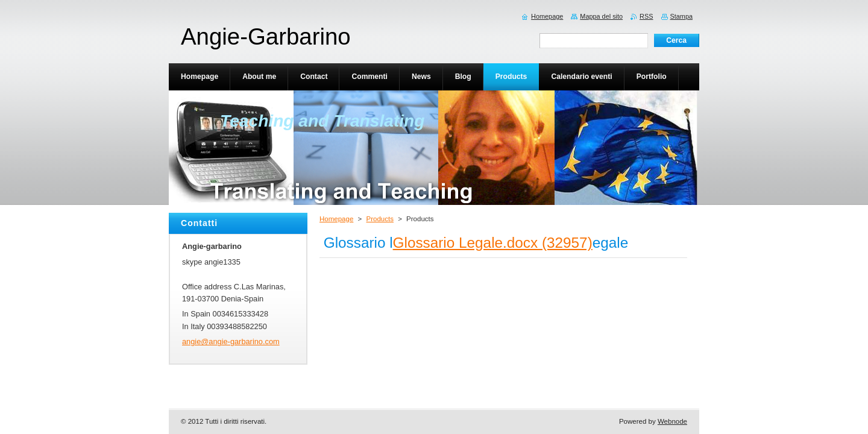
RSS (646, 16)
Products (379, 219)
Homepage (336, 219)
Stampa (681, 16)
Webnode (672, 421)
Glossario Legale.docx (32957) (493, 243)
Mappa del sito (601, 16)
